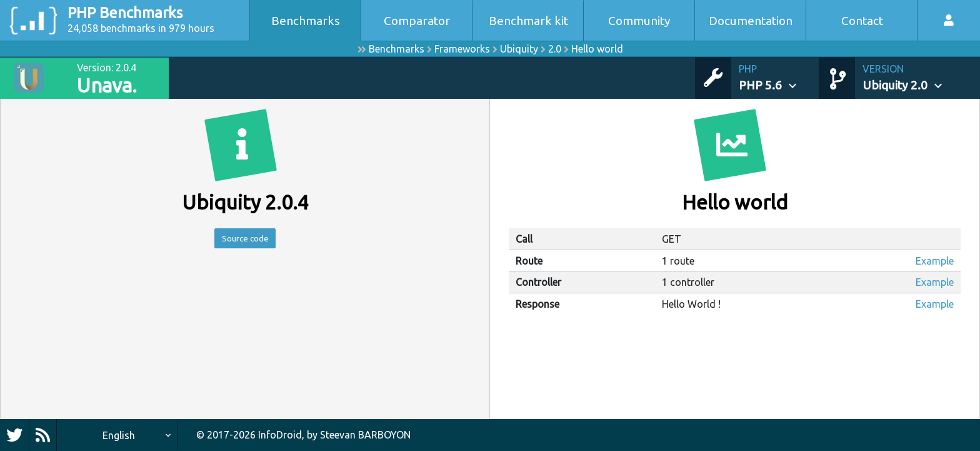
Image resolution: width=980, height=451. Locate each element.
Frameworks (462, 49)
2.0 (555, 49)
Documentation (751, 21)
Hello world (597, 49)
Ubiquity (519, 49)
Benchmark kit (528, 21)
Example (935, 261)
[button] (779, 78)
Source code (245, 240)
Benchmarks (306, 21)
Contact (862, 21)
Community (639, 21)
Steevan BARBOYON (365, 435)
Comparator (417, 21)
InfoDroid (280, 435)
